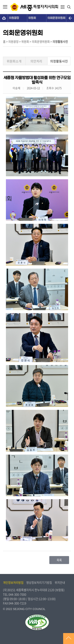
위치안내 (60, 583)
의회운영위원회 (56, 18)
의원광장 (14, 18)
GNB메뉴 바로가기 (37, 0)
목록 (59, 560)
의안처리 (36, 61)
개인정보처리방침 (13, 583)
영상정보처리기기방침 (39, 583)
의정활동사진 (59, 61)
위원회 (32, 18)
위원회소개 (14, 61)
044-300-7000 (17, 594)
